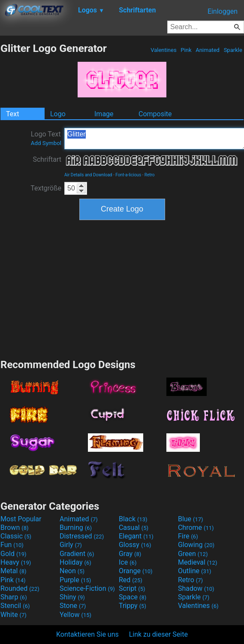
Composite (155, 114)
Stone (73, 606)
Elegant (136, 536)
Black (133, 519)
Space (133, 597)
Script (132, 588)
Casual (134, 528)
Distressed (82, 536)
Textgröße (46, 188)
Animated (208, 50)
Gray (130, 554)
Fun (12, 545)
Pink (186, 50)
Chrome (196, 528)
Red (131, 580)
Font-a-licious (128, 175)
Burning (76, 528)
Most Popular (21, 519)
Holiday (75, 562)
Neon (72, 571)
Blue (191, 519)
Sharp (14, 597)
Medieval (198, 562)
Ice (128, 562)
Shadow (196, 588)
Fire (188, 536)
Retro (150, 175)
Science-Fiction (87, 588)
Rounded (20, 588)
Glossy (135, 545)
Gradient (77, 554)
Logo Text (46, 138)
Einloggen (223, 11)
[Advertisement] (122, 288)
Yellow (75, 615)
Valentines (164, 50)
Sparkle (233, 50)
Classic (16, 536)
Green (193, 554)
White (14, 615)
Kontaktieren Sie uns (87, 634)
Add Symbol (46, 143)
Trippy (133, 606)
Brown (14, 528)
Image (104, 114)
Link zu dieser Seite (158, 634)
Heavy (16, 562)
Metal (14, 571)
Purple (75, 580)
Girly (71, 545)
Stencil (15, 606)
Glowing (196, 545)
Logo (58, 114)
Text (12, 114)
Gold (14, 554)
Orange (136, 571)
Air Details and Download (88, 175)
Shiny (72, 597)
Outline (195, 571)
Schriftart (47, 159)
